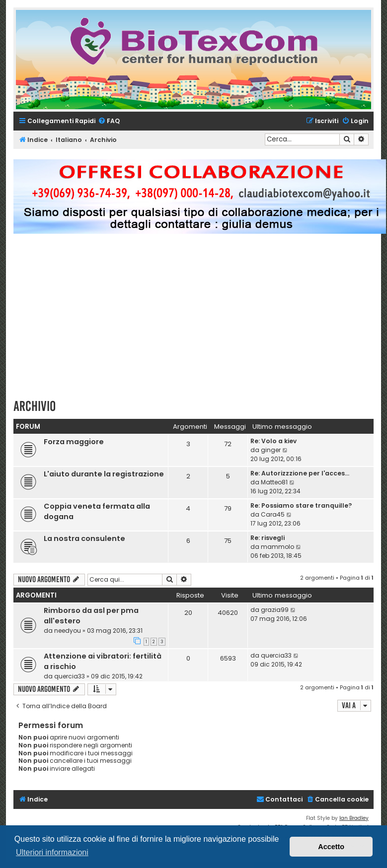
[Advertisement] (200, 321)
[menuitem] (109, 121)
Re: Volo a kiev (273, 441)
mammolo (277, 547)
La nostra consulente (84, 538)
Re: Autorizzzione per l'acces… (300, 473)
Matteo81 (274, 482)
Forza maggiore (74, 442)
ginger (271, 450)
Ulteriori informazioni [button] (52, 852)
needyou (68, 631)
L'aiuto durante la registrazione (104, 474)
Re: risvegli (268, 538)
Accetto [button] (331, 847)
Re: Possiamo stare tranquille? (301, 505)
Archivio (35, 406)
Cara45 (273, 514)
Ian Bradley (354, 818)
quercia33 (70, 676)
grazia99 (275, 610)
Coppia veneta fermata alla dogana (97, 511)
